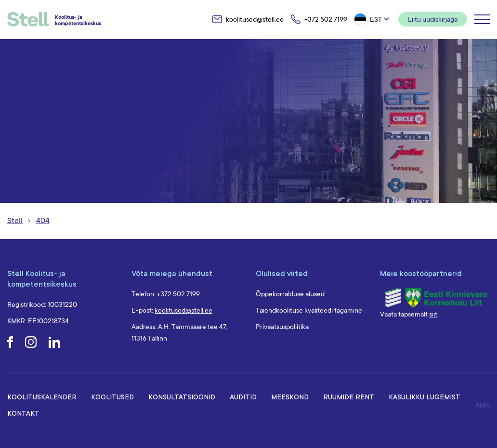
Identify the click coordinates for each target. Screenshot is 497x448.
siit (433, 314)
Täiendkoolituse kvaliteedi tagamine (309, 310)
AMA (483, 405)
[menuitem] (373, 19)
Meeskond (290, 397)
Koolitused (112, 397)
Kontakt (23, 413)
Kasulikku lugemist (425, 397)
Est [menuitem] (376, 19)
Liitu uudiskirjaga (433, 19)
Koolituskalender (42, 397)
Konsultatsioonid (182, 397)
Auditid (243, 397)
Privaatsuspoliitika (282, 327)
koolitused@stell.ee (183, 310)
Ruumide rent (349, 397)
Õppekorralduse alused (290, 294)
